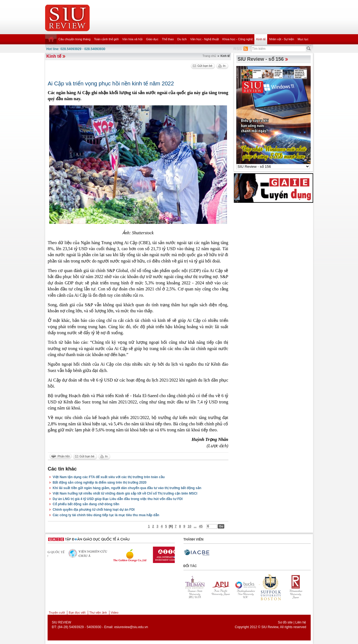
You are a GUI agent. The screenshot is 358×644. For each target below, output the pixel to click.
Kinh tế (261, 39)
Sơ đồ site (285, 622)
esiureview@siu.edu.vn (131, 627)
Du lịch (182, 39)
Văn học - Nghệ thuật (204, 39)
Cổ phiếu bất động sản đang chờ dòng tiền (86, 504)
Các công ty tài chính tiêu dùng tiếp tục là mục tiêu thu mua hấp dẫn (106, 515)
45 (201, 526)
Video (115, 613)
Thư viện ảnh (98, 613)
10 (189, 526)
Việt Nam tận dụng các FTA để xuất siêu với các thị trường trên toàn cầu (109, 477)
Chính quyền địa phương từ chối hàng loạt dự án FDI (94, 510)
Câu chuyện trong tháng (75, 39)
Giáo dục (152, 39)
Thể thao (168, 39)
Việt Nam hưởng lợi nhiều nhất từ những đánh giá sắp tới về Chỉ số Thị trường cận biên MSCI (125, 493)
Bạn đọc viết (77, 613)
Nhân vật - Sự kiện (282, 39)
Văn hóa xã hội (132, 39)
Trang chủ (209, 56)
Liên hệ (301, 622)
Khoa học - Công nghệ (238, 39)
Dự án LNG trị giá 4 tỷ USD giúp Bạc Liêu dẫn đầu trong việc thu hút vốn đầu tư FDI (118, 499)
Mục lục (303, 39)
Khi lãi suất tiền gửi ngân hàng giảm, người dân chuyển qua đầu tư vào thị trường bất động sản (127, 488)
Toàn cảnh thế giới (106, 39)
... (195, 526)
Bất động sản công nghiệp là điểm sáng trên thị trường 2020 (100, 483)
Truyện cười (57, 613)
